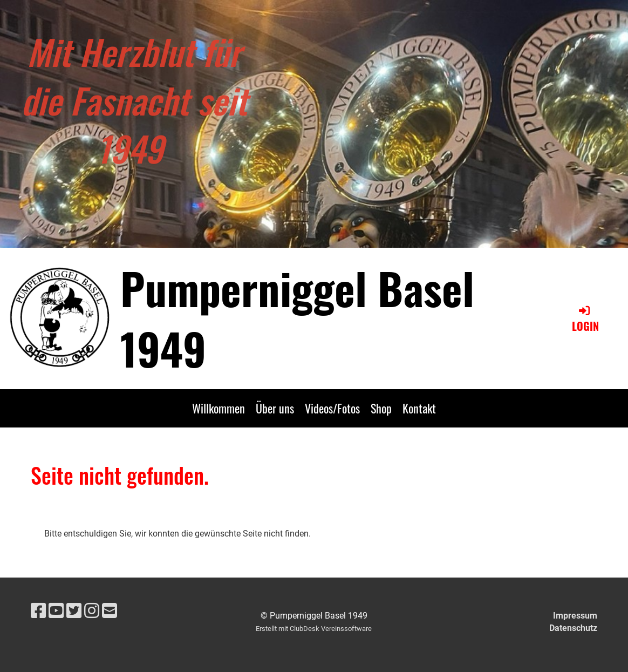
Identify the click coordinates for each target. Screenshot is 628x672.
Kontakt (419, 408)
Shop (381, 408)
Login (585, 319)
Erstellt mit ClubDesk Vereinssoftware (314, 629)
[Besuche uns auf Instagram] (92, 611)
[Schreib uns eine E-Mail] (110, 611)
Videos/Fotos (332, 408)
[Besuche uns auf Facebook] (38, 611)
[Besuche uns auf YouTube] (56, 611)
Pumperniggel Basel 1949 (297, 318)
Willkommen (219, 408)
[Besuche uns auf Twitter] (74, 611)
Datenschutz (573, 628)
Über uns (275, 408)
